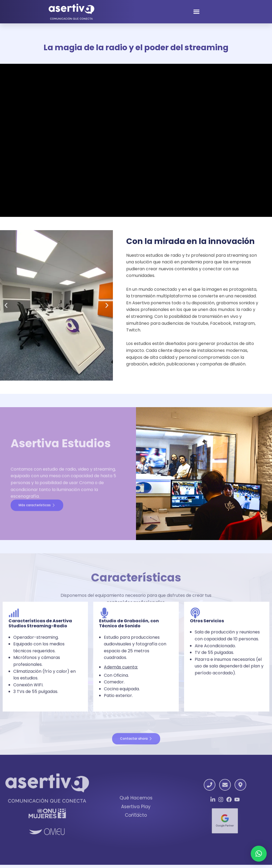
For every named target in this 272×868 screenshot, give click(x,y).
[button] (197, 13)
